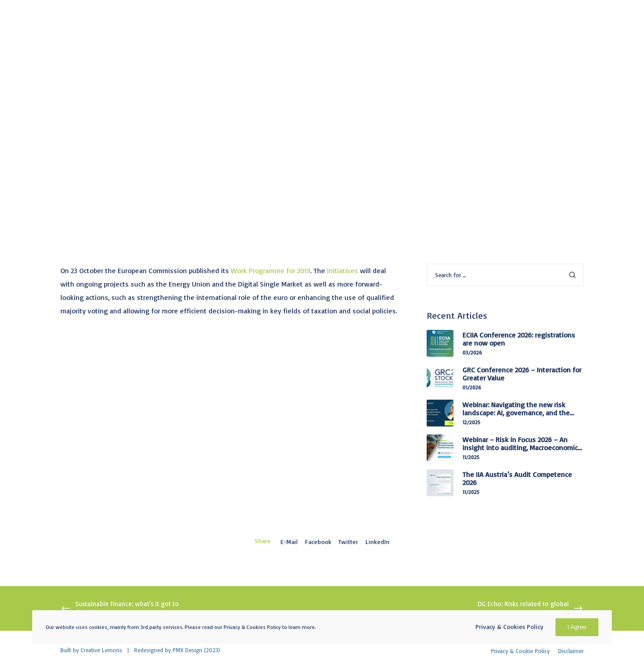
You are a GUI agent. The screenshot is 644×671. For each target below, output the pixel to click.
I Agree (577, 627)
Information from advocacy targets (121, 114)
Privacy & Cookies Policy (509, 627)
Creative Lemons (101, 650)
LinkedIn (377, 542)
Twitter (348, 542)
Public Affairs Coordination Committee (251, 114)
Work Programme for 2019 (271, 270)
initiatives (343, 270)
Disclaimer (571, 651)
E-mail (289, 542)
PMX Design (187, 650)
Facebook (318, 542)
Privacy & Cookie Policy (520, 651)
